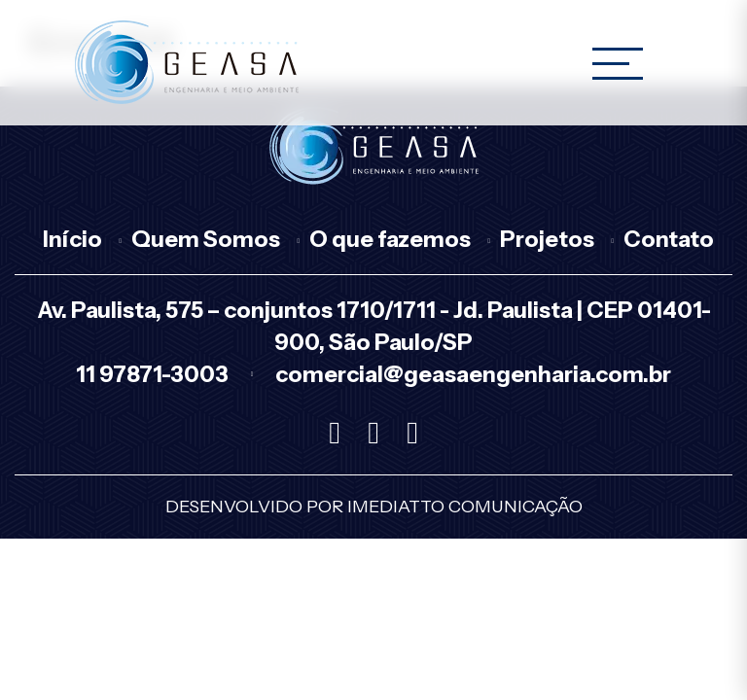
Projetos (547, 239)
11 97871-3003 (152, 374)
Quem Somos (206, 239)
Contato (669, 239)
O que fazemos (390, 239)
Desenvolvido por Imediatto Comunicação (374, 507)
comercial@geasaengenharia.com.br (473, 374)
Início (72, 239)
